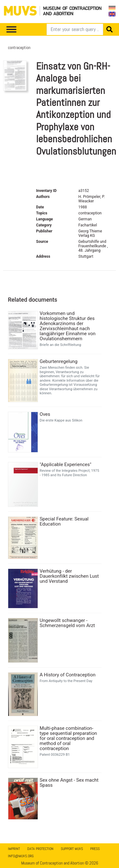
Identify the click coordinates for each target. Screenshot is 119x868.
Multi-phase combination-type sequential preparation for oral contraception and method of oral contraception (68, 738)
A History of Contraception (68, 675)
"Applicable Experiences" (65, 465)
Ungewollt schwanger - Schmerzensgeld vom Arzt (67, 623)
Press (95, 849)
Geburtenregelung (58, 361)
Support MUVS (72, 849)
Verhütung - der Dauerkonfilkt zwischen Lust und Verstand (69, 576)
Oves (45, 414)
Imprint (14, 849)
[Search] (75, 29)
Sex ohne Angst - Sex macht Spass (69, 783)
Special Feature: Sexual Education (64, 521)
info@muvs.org (21, 856)
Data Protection (40, 849)
